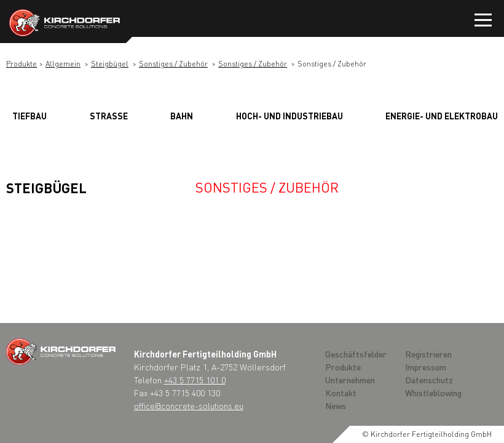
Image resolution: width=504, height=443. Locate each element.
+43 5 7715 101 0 (195, 380)
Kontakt (341, 393)
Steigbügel (110, 64)
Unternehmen (350, 380)
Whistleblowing (433, 393)
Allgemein (63, 64)
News (336, 405)
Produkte (22, 64)
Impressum (426, 367)
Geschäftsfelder (356, 354)
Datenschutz (429, 380)
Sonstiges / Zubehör (173, 64)
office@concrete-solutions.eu (189, 405)
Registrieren (428, 354)
